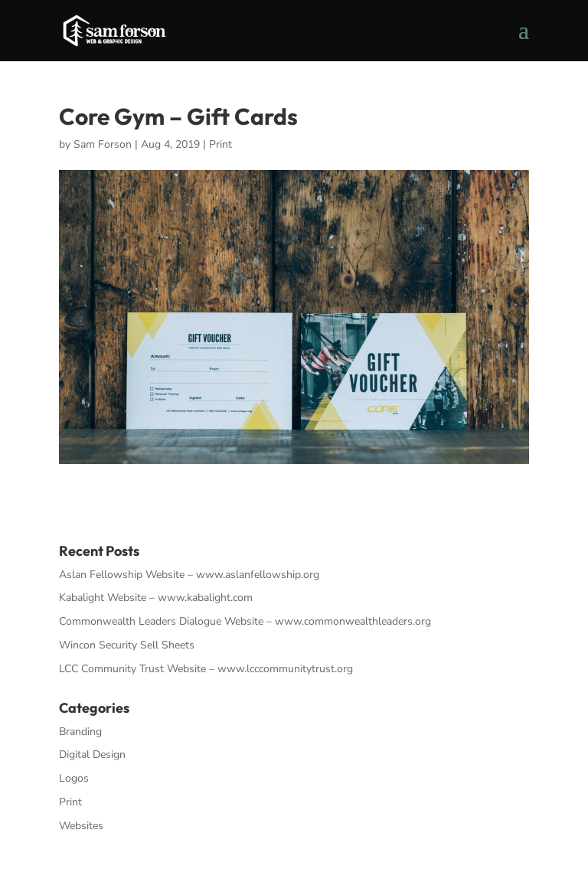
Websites (81, 826)
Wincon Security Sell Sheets (127, 645)
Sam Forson (103, 144)
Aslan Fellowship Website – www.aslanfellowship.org (189, 575)
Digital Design (92, 755)
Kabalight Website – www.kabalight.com (156, 598)
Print (220, 144)
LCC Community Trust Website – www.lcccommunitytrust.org (206, 669)
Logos (74, 778)
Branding (80, 732)
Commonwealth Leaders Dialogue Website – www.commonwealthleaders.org (245, 621)
